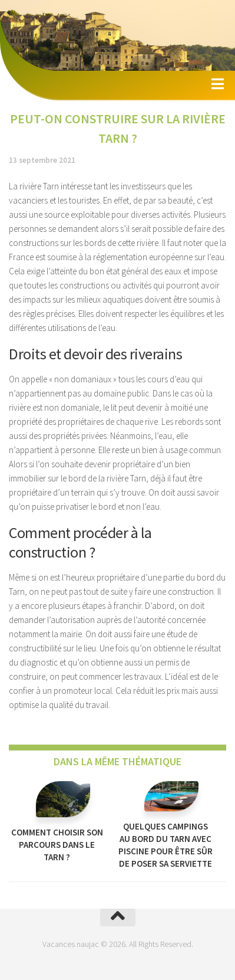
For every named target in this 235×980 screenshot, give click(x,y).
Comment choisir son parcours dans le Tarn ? (57, 845)
